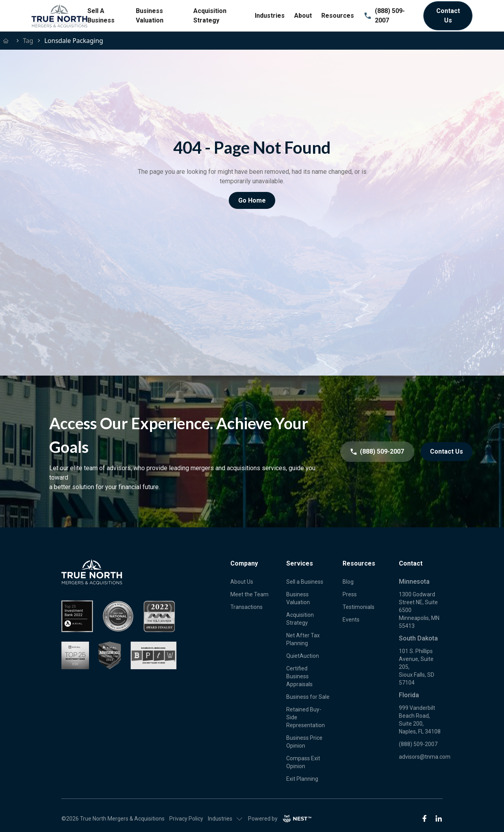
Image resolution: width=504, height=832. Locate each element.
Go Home (252, 200)
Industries (270, 16)
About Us (242, 582)
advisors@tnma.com (425, 757)
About (303, 16)
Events (351, 620)
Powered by (280, 819)
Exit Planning (302, 779)
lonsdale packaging (73, 41)
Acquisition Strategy (210, 16)
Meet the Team (249, 594)
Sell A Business (101, 16)
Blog (348, 582)
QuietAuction (303, 656)
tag (28, 41)
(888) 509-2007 (384, 16)
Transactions (246, 607)
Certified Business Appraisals (299, 676)
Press (350, 594)
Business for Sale (308, 697)
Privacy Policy (186, 819)
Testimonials (359, 607)
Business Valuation (150, 16)
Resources (338, 16)
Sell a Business (305, 582)
